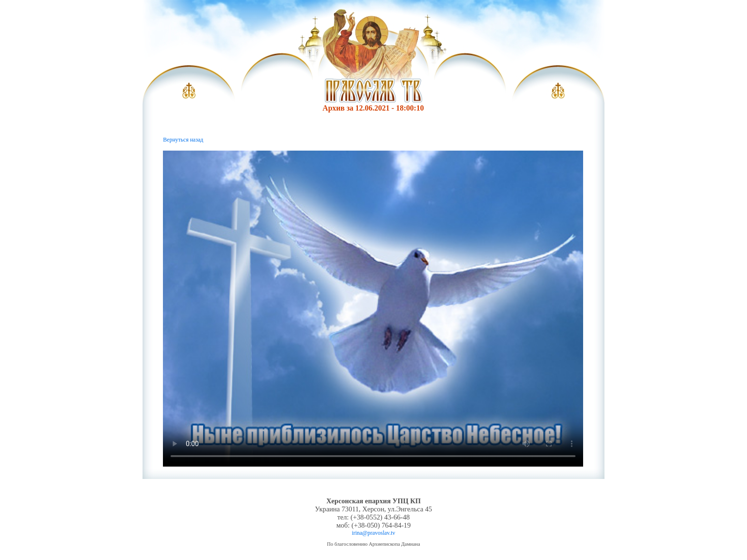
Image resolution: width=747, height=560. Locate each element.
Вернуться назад (183, 140)
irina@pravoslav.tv (373, 533)
